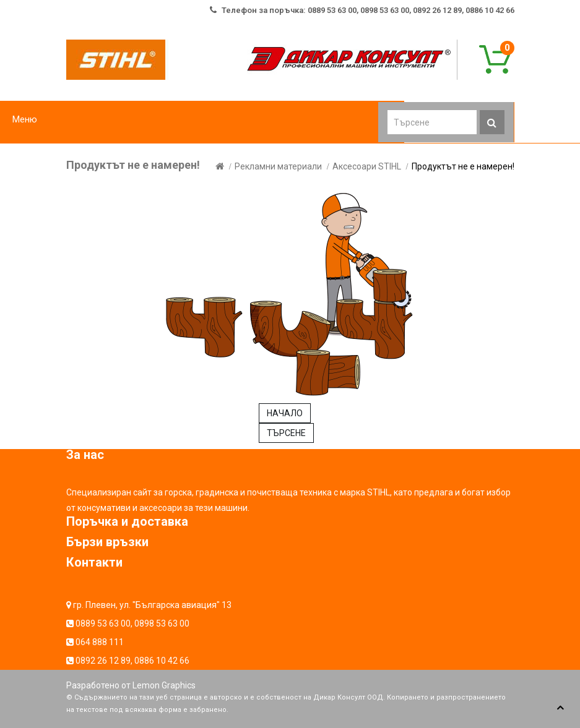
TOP (560, 708)
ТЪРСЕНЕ (286, 433)
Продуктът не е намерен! (463, 166)
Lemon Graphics (164, 685)
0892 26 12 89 (103, 661)
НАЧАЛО (285, 413)
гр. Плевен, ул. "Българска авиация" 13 (152, 605)
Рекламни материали (278, 166)
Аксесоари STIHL (367, 166)
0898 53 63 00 (162, 623)
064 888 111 (100, 642)
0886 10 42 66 (162, 661)
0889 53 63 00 (103, 623)
